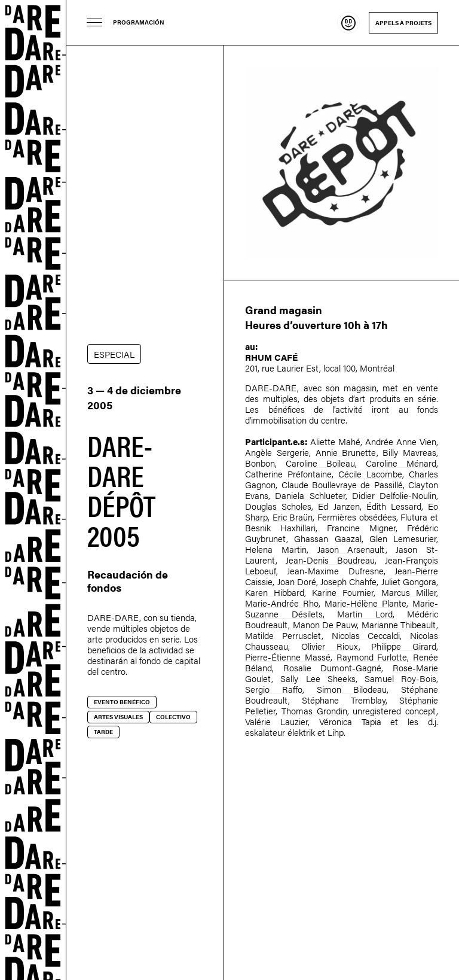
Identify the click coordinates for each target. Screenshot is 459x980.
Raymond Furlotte (372, 657)
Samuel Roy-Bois (400, 678)
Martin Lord (365, 614)
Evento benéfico (122, 702)
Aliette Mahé (335, 441)
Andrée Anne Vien (401, 441)
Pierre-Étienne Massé (288, 657)
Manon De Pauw (325, 624)
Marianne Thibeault (399, 624)
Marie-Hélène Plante (365, 603)
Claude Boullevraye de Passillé (342, 484)
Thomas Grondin (314, 710)
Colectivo (173, 717)
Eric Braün (293, 517)
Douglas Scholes (278, 506)
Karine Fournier (343, 592)
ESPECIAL (114, 354)
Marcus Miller (409, 592)
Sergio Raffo (274, 689)
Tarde (103, 732)
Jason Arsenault (351, 549)
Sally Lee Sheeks (318, 678)
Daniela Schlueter (310, 495)
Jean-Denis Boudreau (330, 560)
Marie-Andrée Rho (282, 603)
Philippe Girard (404, 646)
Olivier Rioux (330, 646)
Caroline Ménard (401, 463)
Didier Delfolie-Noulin (394, 495)
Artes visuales (118, 717)
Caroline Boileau (320, 463)
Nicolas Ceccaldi (366, 635)
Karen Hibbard (275, 592)
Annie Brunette (346, 452)
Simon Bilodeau (352, 689)
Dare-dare (33, 490)
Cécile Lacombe (370, 474)
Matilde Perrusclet (283, 635)
